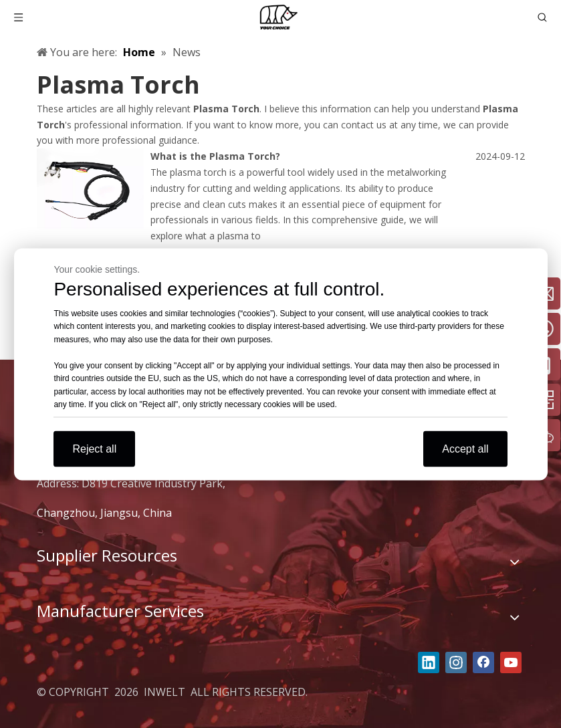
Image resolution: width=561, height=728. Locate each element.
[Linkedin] (429, 662)
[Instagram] (456, 662)
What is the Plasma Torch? (215, 156)
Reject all (94, 448)
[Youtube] (511, 662)
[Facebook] (483, 662)
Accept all (465, 448)
